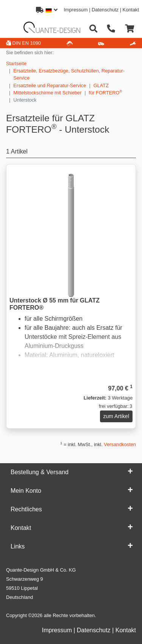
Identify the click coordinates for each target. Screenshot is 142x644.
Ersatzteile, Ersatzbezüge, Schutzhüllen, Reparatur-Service (69, 74)
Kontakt (131, 10)
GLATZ (101, 85)
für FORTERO (106, 92)
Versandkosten (120, 444)
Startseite (16, 63)
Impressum (76, 10)
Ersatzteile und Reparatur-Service (50, 85)
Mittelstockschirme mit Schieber (47, 93)
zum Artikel (116, 416)
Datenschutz (105, 10)
